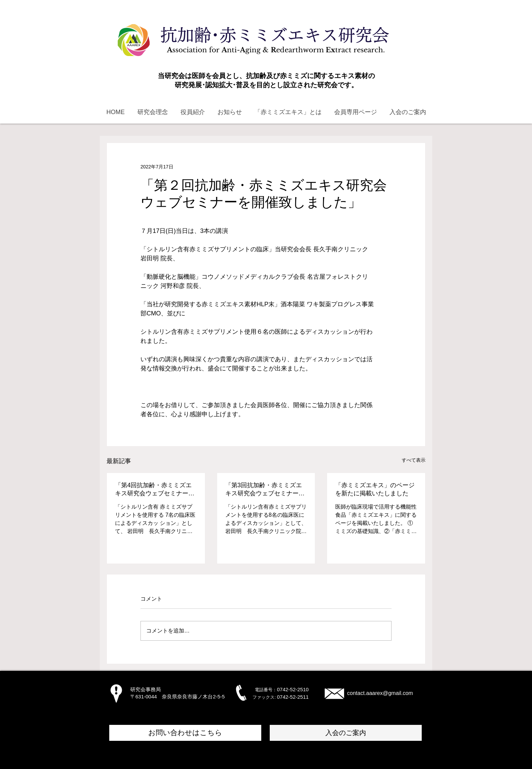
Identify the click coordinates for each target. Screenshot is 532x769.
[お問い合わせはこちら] (185, 733)
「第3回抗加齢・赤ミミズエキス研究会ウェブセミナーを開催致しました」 (265, 490)
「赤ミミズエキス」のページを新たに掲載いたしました (375, 489)
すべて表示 (414, 460)
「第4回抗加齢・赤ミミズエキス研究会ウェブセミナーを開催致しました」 (155, 490)
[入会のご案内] (346, 733)
